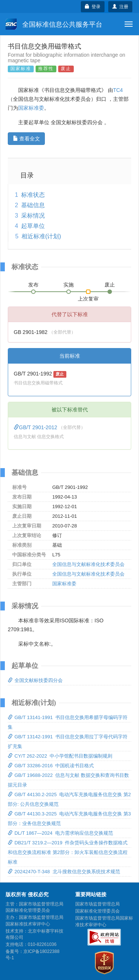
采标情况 (33, 216)
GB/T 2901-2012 (36, 427)
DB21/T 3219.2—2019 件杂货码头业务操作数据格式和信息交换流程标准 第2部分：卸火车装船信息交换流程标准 (68, 852)
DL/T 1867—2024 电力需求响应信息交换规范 (60, 833)
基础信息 (33, 205)
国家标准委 (31, 108)
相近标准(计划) (41, 236)
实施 (69, 285)
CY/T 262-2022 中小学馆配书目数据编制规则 (60, 756)
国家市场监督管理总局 (97, 904)
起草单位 (33, 226)
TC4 (118, 90)
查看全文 (27, 139)
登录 (93, 7)
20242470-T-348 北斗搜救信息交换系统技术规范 (64, 872)
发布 (33, 285)
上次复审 (88, 297)
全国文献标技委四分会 (35, 680)
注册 (120, 7)
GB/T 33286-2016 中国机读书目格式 (51, 766)
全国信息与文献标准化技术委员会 (88, 564)
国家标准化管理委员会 (97, 911)
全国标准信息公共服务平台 (54, 24)
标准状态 (33, 195)
